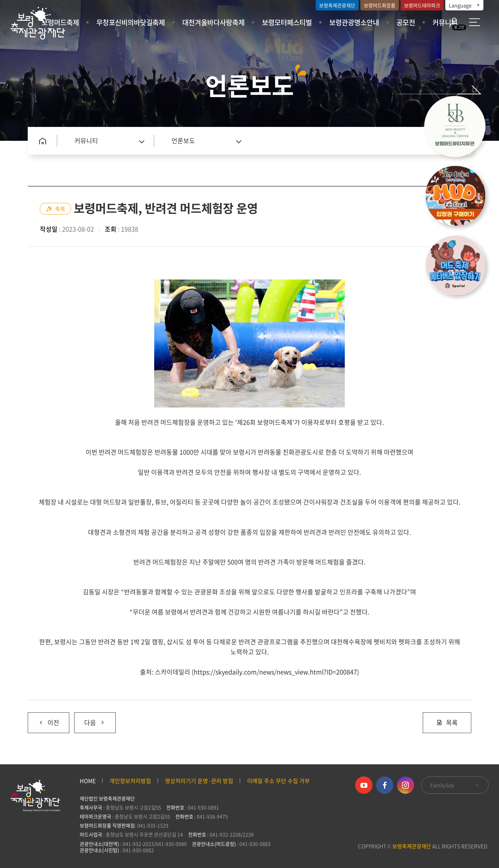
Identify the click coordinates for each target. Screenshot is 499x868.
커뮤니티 (445, 22)
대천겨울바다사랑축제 (213, 22)
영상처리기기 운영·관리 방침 (199, 781)
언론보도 (183, 141)
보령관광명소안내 (354, 22)
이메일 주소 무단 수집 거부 (278, 781)
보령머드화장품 (380, 5)
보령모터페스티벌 (287, 22)
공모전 (406, 22)
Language (465, 5)
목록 (447, 723)
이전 (43, 720)
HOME (88, 781)
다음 (90, 720)
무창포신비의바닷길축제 (131, 22)
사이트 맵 (475, 22)
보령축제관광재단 (337, 5)
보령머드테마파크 (422, 5)
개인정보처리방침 (130, 781)
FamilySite (455, 785)
